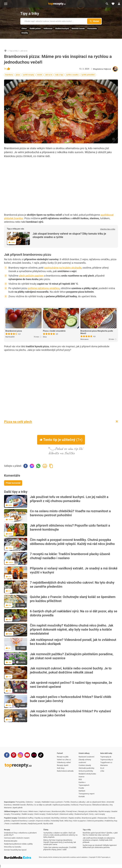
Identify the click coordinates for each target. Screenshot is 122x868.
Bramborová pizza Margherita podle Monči (97, 332)
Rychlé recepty (104, 811)
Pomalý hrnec (72, 811)
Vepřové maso (45, 811)
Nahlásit (82, 791)
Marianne (104, 765)
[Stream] (34, 755)
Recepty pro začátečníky (88, 811)
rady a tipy (59, 75)
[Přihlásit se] (119, 4)
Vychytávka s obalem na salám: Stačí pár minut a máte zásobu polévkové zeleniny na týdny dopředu (60, 835)
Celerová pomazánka (95, 821)
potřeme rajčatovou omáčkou (44, 288)
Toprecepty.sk (106, 757)
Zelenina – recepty (33, 802)
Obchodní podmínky (86, 768)
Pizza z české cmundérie (54, 331)
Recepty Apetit (63, 765)
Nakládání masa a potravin (52, 802)
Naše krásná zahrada (65, 771)
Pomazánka (92, 28)
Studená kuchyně (62, 28)
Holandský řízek (57, 821)
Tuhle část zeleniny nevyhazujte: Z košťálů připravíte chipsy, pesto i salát (60, 848)
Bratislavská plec (11, 841)
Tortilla (67, 802)
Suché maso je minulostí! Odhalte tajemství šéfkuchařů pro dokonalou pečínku (100, 846)
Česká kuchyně (52, 814)
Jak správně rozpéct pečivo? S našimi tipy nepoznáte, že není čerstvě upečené (71, 685)
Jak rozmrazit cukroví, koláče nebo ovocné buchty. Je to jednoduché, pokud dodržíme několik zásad (71, 670)
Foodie (81, 788)
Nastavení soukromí (86, 757)
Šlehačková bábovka (100, 805)
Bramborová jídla (58, 811)
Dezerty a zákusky (78, 802)
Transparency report (87, 794)
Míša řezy (68, 821)
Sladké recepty (27, 814)
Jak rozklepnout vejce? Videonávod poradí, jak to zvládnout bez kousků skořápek (73, 642)
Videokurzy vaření (64, 762)
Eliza (45, 337)
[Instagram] (20, 755)
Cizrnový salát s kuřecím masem (17, 838)
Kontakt (82, 797)
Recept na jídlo (63, 757)
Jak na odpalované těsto (96, 802)
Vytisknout (45, 466)
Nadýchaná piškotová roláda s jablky (18, 844)
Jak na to (24, 51)
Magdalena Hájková (102, 69)
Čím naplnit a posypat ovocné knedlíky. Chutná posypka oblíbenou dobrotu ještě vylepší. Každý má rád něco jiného (72, 542)
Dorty (91, 814)
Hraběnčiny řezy (111, 821)
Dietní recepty (40, 814)
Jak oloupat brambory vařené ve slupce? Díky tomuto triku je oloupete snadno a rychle (69, 235)
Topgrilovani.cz (106, 762)
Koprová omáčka (43, 821)
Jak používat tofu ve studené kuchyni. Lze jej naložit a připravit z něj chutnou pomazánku (69, 499)
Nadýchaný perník (35, 824)
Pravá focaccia (85, 805)
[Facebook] (7, 755)
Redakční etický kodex (87, 774)
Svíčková (75, 805)
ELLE (102, 768)
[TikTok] (41, 755)
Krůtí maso (23, 811)
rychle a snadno (72, 75)
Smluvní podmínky (86, 771)
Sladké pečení (35, 28)
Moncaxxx (84, 339)
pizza (18, 75)
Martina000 (10, 337)
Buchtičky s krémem (59, 818)
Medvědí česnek (78, 28)
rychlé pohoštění (88, 75)
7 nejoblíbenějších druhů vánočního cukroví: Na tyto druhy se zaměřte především (72, 585)
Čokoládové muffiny (26, 818)
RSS (80, 779)
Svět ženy (61, 768)
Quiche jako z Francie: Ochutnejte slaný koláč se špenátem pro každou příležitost (73, 599)
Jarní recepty (100, 814)
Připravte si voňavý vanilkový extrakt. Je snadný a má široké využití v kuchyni (74, 570)
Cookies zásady (85, 765)
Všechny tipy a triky (108, 229)
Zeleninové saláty (66, 814)
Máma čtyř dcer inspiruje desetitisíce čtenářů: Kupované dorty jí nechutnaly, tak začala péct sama (60, 842)
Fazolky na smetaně (42, 818)
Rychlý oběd (48, 824)
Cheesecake (102, 818)
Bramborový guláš (89, 818)
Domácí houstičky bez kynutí (15, 850)
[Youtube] (27, 755)
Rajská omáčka (75, 818)
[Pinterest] (14, 755)
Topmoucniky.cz (107, 760)
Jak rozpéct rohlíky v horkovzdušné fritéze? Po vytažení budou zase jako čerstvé (70, 713)
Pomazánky (20, 802)
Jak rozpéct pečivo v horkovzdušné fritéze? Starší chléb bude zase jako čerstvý (71, 699)
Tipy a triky (30, 13)
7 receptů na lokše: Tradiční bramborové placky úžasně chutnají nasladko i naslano (70, 556)
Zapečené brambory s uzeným (23, 821)
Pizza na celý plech (18, 422)
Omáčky (25, 33)
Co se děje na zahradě (43, 805)
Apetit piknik (18, 808)
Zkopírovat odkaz (51, 466)
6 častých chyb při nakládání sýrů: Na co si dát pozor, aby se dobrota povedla (74, 613)
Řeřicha (30, 805)
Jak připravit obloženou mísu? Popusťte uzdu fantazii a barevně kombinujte (70, 527)
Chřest (24, 28)
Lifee (102, 771)
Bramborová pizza (14, 331)
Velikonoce (48, 28)
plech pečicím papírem (31, 276)
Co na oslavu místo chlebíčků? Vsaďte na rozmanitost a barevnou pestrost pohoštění (70, 513)
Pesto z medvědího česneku (16, 824)
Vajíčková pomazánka (61, 805)
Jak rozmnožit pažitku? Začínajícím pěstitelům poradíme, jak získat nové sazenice (72, 656)
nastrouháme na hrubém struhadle (63, 268)
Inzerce (82, 777)
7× (7, 69)
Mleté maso (33, 811)
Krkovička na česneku (13, 847)
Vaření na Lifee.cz (64, 760)
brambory (9, 75)
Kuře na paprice (80, 821)
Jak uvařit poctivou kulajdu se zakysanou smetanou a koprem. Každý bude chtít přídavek (99, 840)
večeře (39, 75)
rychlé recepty (28, 75)
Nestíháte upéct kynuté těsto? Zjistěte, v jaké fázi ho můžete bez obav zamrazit (100, 834)
